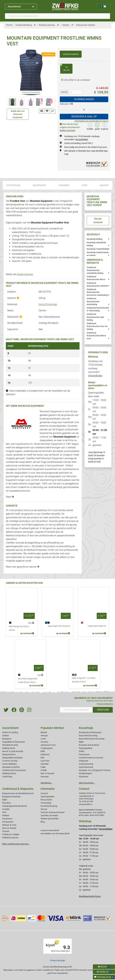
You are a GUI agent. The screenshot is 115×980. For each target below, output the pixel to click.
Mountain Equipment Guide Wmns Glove (28, 680)
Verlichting (7, 777)
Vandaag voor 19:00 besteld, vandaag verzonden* (95, 368)
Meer (10, 497)
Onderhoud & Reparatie (18, 789)
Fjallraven (45, 754)
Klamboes (84, 777)
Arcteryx (44, 742)
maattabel (64, 185)
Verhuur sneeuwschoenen (53, 812)
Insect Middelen (10, 764)
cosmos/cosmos (71, 54)
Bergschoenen (9, 754)
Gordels (6, 809)
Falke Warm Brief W (97, 626)
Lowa (43, 739)
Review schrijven (98, 221)
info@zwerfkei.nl (96, 459)
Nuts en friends (9, 828)
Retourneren (46, 800)
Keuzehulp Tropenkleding (97, 249)
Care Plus (45, 761)
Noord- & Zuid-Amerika (13, 751)
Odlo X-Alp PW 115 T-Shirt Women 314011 (84, 680)
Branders (7, 803)
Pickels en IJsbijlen (11, 834)
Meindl (44, 732)
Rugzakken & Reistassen (14, 742)
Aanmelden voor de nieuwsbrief (55, 833)
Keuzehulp (86, 728)
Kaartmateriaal (86, 767)
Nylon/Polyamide (48, 304)
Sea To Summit (47, 773)
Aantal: (64, 92)
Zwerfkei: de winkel (49, 815)
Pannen (6, 831)
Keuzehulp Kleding (94, 239)
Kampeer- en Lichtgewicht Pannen (95, 770)
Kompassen (8, 822)
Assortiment (21, 7)
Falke (43, 767)
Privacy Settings (57, 960)
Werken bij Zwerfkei (49, 819)
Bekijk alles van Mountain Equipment (18, 114)
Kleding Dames (25, 274)
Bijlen (81, 742)
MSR (43, 751)
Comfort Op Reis (10, 761)
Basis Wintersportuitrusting (92, 739)
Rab (42, 758)
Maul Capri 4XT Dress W (59, 626)
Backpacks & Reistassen (90, 732)
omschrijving (13, 185)
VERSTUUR (103, 710)
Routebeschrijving (49, 806)
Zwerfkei (45, 764)
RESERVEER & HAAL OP (84, 117)
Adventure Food (48, 745)
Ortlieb (44, 770)
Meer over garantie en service (23, 567)
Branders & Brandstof (89, 745)
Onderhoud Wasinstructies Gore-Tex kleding (97, 326)
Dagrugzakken (86, 748)
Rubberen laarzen (10, 838)
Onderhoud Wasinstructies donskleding (93, 301)
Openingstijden (48, 797)
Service (44, 809)
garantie (104, 185)
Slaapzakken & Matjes (12, 758)
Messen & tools (9, 825)
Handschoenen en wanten (91, 758)
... (34, 25)
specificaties (39, 185)
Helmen (6, 815)
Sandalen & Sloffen (11, 767)
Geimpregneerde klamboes (15, 806)
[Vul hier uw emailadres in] (76, 710)
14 (65, 68)
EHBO (82, 751)
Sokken (6, 736)
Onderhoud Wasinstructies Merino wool (96, 336)
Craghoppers (47, 748)
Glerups (44, 736)
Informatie (48, 789)
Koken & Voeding (10, 732)
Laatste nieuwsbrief (50, 830)
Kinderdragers (86, 773)
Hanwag (45, 777)
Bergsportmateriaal (11, 797)
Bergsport (7, 739)
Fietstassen (84, 754)
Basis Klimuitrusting (88, 736)
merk (85, 185)
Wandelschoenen (10, 745)
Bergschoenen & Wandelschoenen (18, 793)
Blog (43, 822)
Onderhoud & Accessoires (14, 770)
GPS (4, 812)
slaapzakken (46, 440)
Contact (44, 793)
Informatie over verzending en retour (91, 121)
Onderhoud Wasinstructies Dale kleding (95, 317)
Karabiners (7, 819)
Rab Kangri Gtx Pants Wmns (19, 628)
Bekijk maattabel (67, 130)
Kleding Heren (9, 748)
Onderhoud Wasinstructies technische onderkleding (97, 292)
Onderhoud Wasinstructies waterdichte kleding (95, 270)
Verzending (46, 803)
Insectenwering (86, 764)
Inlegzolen (84, 761)
